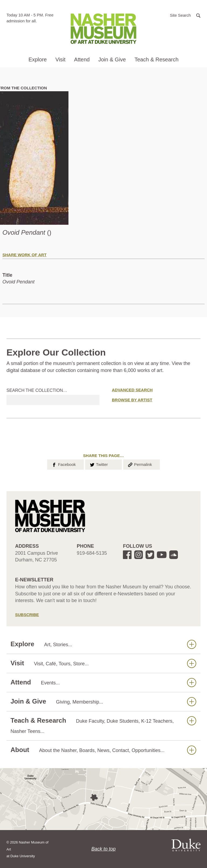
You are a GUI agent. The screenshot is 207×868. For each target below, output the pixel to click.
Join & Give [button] (112, 59)
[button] (185, 15)
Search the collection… (37, 390)
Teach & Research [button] (156, 59)
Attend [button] (82, 59)
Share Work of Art (25, 255)
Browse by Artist (132, 400)
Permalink (140, 464)
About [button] (103, 750)
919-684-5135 (92, 553)
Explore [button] (38, 59)
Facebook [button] (63, 464)
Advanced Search (132, 390)
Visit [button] (60, 59)
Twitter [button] (99, 464)
